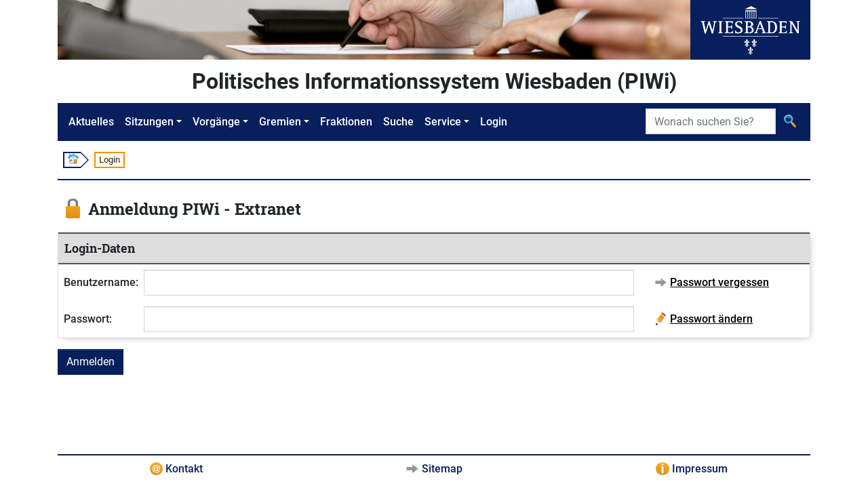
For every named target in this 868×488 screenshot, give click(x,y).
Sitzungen (149, 122)
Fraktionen (346, 122)
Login (494, 122)
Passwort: (88, 319)
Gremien (280, 122)
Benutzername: (101, 282)
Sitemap (442, 469)
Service (443, 122)
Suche (398, 122)
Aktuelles (91, 122)
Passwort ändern (711, 319)
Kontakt (184, 469)
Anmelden (91, 362)
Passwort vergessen (719, 282)
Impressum (700, 469)
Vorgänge (216, 122)
